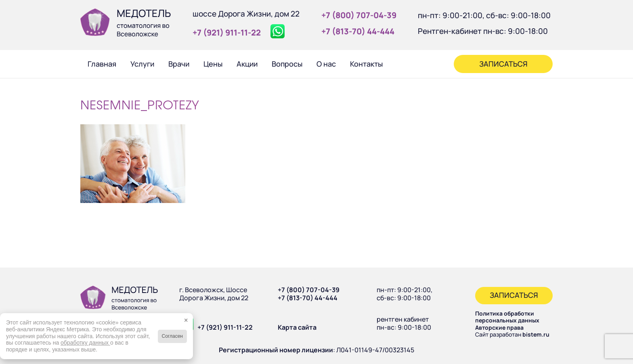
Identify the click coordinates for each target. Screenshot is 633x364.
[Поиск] (400, 64)
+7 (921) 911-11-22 (225, 327)
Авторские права (499, 327)
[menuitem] (102, 64)
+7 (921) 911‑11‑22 (227, 32)
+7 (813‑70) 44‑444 (358, 31)
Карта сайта (297, 327)
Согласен (172, 336)
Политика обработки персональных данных (507, 317)
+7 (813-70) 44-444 (308, 298)
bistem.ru (536, 334)
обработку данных (85, 343)
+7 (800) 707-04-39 (309, 290)
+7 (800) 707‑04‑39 (359, 15)
